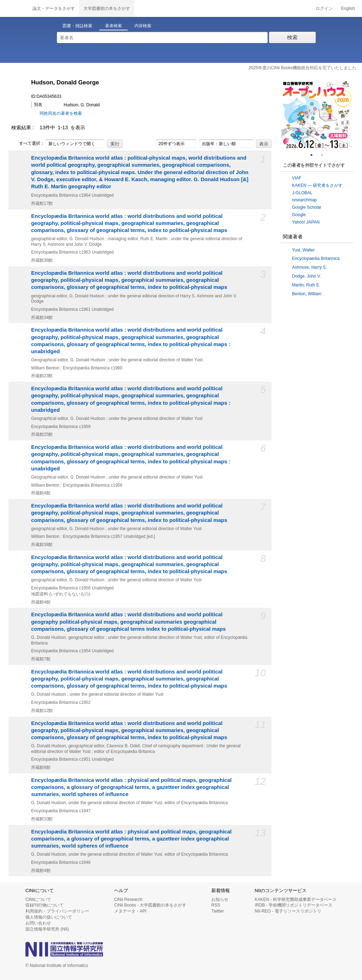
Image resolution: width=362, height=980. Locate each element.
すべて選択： (28, 144)
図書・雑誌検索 (77, 26)
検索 (292, 37)
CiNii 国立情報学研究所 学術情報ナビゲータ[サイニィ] (14, 8)
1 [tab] (314, 155)
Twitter (218, 911)
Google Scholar (307, 207)
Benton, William (307, 294)
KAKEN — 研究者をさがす (317, 185)
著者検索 (113, 26)
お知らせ (220, 899)
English (348, 8)
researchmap (304, 200)
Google (299, 215)
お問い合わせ (38, 923)
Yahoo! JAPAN (306, 222)
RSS (216, 905)
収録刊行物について (45, 905)
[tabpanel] (317, 115)
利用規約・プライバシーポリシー (57, 911)
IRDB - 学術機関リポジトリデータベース (294, 905)
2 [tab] (325, 155)
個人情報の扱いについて (49, 917)
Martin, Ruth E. (306, 285)
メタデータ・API (130, 911)
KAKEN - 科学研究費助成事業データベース (296, 899)
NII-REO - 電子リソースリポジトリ (288, 911)
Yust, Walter (303, 250)
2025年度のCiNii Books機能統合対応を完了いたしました (302, 68)
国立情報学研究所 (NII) (47, 929)
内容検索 (143, 26)
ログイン (324, 8)
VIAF (297, 178)
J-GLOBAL (302, 193)
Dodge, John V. (306, 276)
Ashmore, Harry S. (310, 267)
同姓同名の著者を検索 (61, 113)
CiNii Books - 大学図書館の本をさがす (150, 905)
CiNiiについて (38, 899)
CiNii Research (128, 899)
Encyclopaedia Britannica (316, 259)
